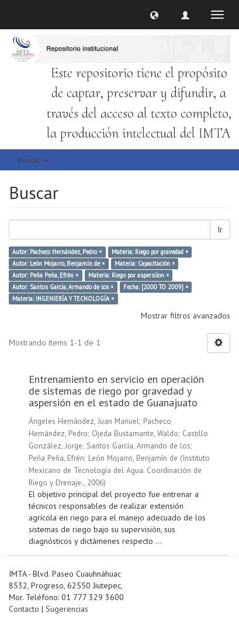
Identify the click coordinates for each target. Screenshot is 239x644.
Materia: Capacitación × (145, 263)
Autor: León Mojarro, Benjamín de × (58, 263)
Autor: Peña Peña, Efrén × (45, 275)
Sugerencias (67, 609)
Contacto (24, 609)
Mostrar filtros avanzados (186, 316)
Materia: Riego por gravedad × (150, 252)
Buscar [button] (33, 160)
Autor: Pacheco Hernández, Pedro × (57, 252)
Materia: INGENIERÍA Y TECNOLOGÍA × (63, 299)
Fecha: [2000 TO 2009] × (156, 287)
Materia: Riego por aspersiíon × (129, 275)
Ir (220, 229)
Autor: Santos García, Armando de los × (63, 287)
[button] (154, 15)
